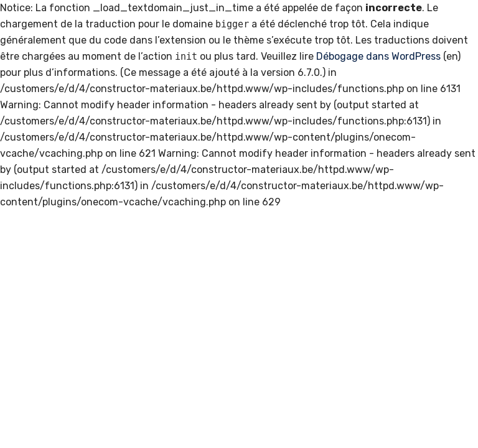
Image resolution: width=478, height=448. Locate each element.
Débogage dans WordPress (378, 56)
